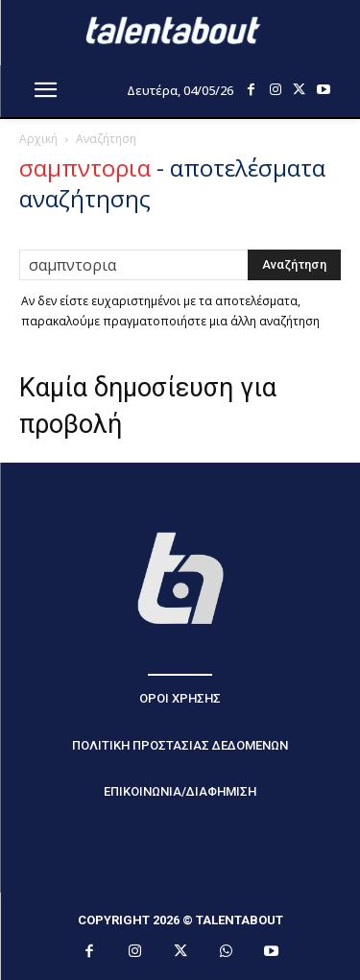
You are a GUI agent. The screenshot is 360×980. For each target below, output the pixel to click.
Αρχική (38, 139)
